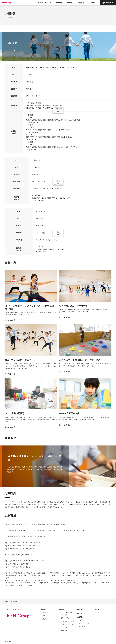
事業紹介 (62, 610)
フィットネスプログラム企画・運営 (68, 614)
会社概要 (45, 613)
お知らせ (80, 610)
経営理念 (45, 616)
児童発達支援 (65, 630)
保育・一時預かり (66, 618)
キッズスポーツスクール (68, 621)
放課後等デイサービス (67, 624)
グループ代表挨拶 (84, 623)
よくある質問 (83, 626)
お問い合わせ (108, 3)
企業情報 (14, 602)
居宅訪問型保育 (65, 627)
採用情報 (80, 617)
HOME (6, 602)
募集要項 (81, 620)
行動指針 (45, 619)
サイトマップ (99, 610)
